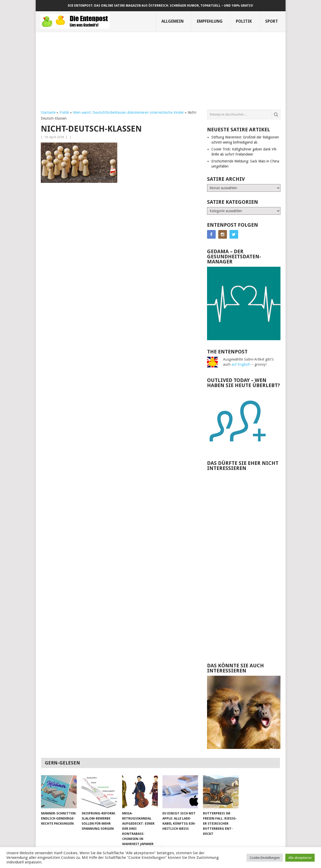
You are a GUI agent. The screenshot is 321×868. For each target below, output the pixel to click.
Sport (272, 21)
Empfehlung (210, 21)
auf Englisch (241, 364)
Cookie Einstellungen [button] (265, 858)
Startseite (48, 112)
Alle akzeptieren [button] (300, 858)
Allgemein (172, 21)
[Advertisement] (161, 68)
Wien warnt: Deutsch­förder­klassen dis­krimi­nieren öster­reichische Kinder (128, 112)
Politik (244, 21)
